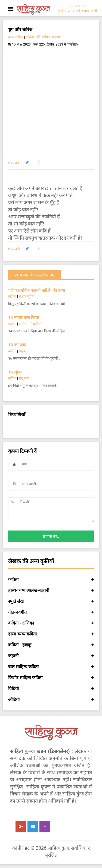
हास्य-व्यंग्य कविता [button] (51, 634)
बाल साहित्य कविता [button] (51, 667)
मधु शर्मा (24, 351)
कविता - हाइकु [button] (51, 645)
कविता (30, 37)
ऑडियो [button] (51, 700)
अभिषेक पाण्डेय (49, 37)
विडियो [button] (51, 689)
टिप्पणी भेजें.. (51, 537)
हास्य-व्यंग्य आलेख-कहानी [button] (51, 590)
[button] (27, 162)
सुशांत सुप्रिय (27, 296)
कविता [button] (51, 580)
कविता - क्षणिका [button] (51, 623)
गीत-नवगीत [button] (51, 612)
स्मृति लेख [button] (51, 601)
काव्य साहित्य (16, 37)
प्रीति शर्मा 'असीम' (30, 324)
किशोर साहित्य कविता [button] (51, 678)
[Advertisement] (51, 100)
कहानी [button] (51, 656)
